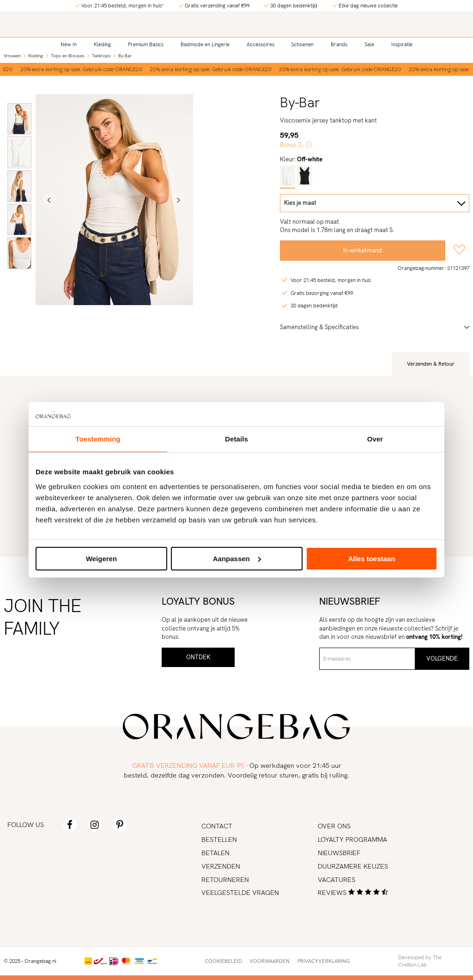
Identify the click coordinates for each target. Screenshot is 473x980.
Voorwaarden (270, 961)
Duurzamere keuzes (353, 866)
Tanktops (101, 56)
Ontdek (198, 657)
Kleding (102, 44)
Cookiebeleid (223, 961)
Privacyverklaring (324, 961)
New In (69, 44)
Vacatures (337, 879)
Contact (217, 826)
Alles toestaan (372, 559)
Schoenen (302, 44)
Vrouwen (12, 56)
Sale (369, 44)
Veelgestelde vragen (240, 892)
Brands (339, 44)
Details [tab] (236, 439)
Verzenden (221, 866)
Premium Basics (146, 44)
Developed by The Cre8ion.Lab (420, 961)
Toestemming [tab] (98, 439)
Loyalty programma (352, 839)
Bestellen (219, 839)
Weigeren (101, 559)
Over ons (334, 826)
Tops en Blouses (68, 56)
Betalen (215, 853)
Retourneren (225, 879)
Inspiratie (402, 44)
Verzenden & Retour (431, 364)
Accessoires (261, 44)
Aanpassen (237, 559)
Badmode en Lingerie (205, 44)
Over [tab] (375, 439)
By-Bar (125, 56)
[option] (212, 69)
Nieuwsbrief (339, 853)
